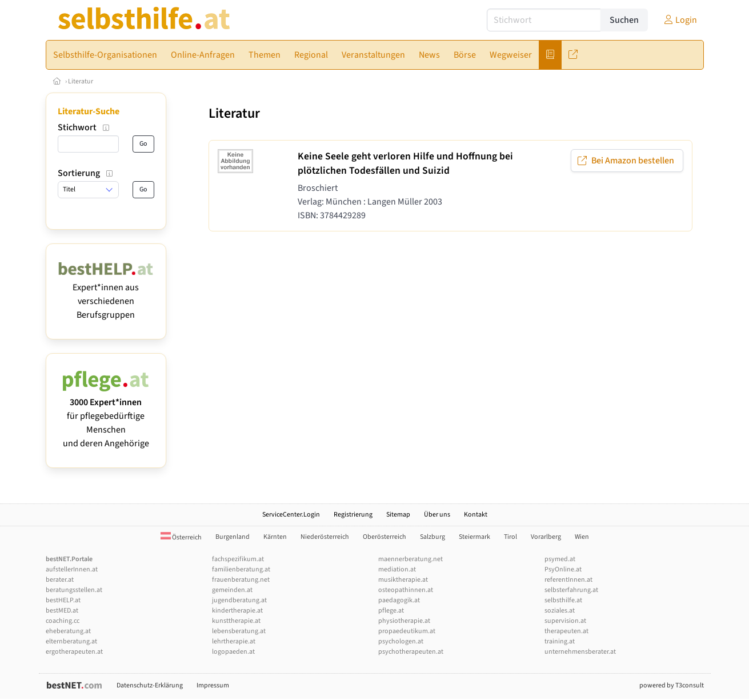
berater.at (60, 580)
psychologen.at (401, 641)
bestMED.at (62, 611)
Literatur (81, 81)
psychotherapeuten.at (411, 652)
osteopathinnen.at (406, 590)
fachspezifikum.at (238, 559)
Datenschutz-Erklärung (150, 685)
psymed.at (560, 559)
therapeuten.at (566, 631)
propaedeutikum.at (407, 631)
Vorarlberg (546, 537)
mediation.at (397, 569)
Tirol (510, 537)
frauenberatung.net (241, 580)
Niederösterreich (325, 537)
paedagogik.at (399, 600)
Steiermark (474, 537)
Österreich (181, 537)
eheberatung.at (68, 631)
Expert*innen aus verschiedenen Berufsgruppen (106, 294)
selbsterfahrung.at (571, 590)
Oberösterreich (384, 537)
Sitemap (398, 515)
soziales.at (560, 611)
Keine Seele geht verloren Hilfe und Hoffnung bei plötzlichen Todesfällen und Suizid (405, 163)
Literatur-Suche (89, 111)
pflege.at (391, 611)
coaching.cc (63, 621)
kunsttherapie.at (236, 621)
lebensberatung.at (239, 631)
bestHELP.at (63, 600)
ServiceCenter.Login (291, 515)
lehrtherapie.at (234, 641)
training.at (560, 641)
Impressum (213, 685)
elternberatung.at (71, 641)
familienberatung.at (241, 569)
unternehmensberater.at (580, 652)
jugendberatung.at (239, 600)
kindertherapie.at (237, 611)
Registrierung (353, 515)
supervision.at (565, 621)
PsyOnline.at (563, 569)
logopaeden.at (233, 652)
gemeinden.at (232, 590)
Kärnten (275, 537)
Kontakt (476, 515)
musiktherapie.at (403, 580)
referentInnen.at (568, 580)
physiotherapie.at (404, 621)
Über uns (437, 515)
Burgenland (233, 537)
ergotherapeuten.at (74, 652)
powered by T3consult (672, 685)
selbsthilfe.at (563, 600)
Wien (582, 537)
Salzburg (432, 537)
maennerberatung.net (410, 559)
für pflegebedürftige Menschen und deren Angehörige (106, 416)
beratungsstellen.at (74, 590)
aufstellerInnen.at (72, 569)
